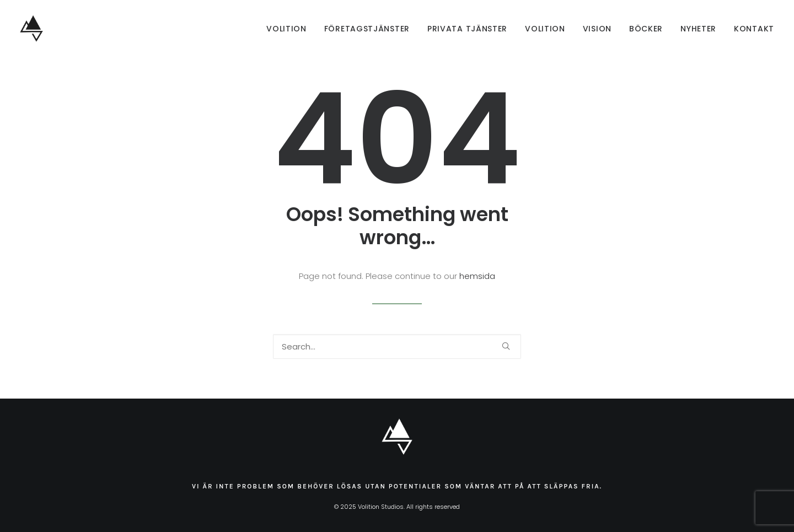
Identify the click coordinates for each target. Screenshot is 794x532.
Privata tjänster (467, 29)
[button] (506, 346)
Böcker (646, 29)
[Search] (397, 346)
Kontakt (754, 29)
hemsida (477, 276)
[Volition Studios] (32, 29)
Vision (597, 29)
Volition (286, 29)
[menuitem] (290, 29)
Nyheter (698, 29)
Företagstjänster (367, 29)
